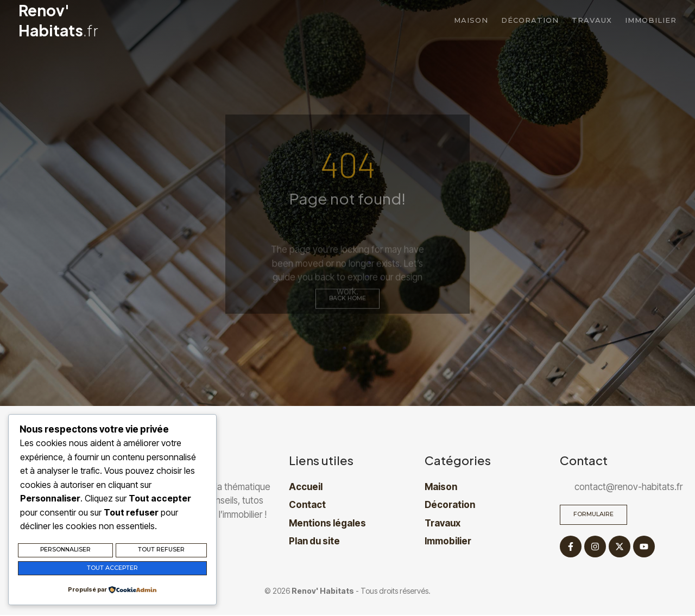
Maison (471, 20)
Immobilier (651, 20)
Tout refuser (161, 552)
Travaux (592, 20)
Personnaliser (65, 552)
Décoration (530, 20)
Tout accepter (113, 569)
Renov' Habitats (58, 20)
